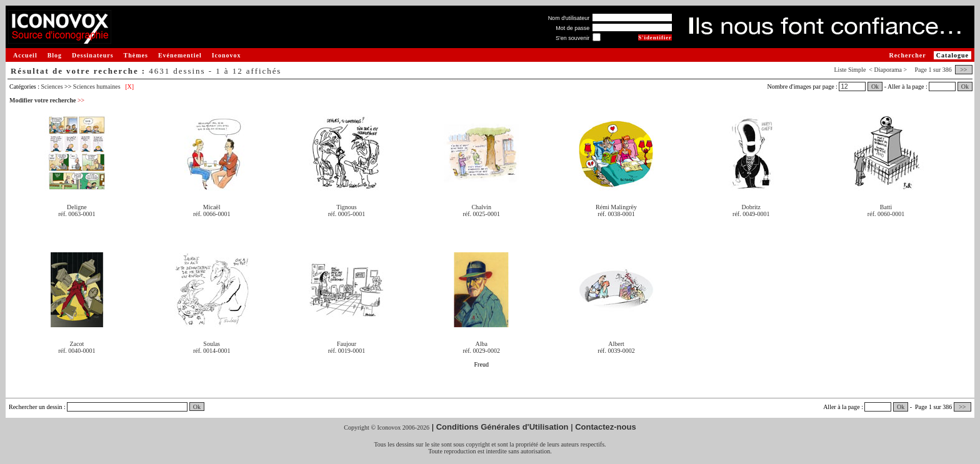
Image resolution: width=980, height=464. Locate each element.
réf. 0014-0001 (212, 351)
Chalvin (481, 207)
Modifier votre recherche (47, 100)
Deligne (77, 207)
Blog (55, 55)
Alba (482, 344)
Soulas (212, 344)
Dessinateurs (92, 55)
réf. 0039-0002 (616, 351)
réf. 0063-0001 (77, 214)
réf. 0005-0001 (347, 214)
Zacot (77, 344)
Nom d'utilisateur (569, 18)
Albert (616, 344)
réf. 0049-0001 (751, 214)
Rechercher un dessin (36, 407)
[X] (129, 86)
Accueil (25, 55)
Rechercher (907, 55)
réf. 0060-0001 (886, 214)
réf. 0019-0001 (347, 351)
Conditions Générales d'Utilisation (502, 427)
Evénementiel (180, 55)
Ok (875, 86)
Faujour (347, 344)
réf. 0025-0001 (482, 214)
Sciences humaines (97, 86)
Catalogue (952, 55)
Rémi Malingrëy (616, 207)
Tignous (346, 207)
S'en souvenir (572, 38)
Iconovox (227, 55)
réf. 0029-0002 (482, 351)
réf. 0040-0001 (77, 351)
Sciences (52, 86)
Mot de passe (572, 28)
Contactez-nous (606, 427)
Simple (857, 70)
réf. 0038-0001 (616, 214)
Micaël (212, 207)
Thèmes (136, 55)
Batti (886, 207)
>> (964, 70)
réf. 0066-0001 (212, 214)
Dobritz (752, 207)
